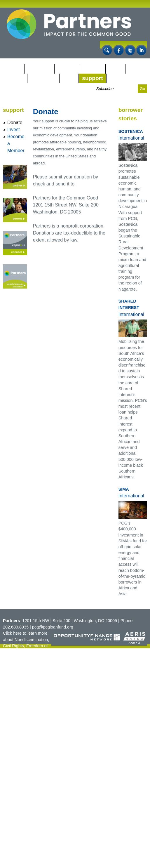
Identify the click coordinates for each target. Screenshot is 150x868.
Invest (14, 130)
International (131, 138)
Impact (15, 78)
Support (92, 78)
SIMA (124, 489)
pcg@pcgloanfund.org (53, 627)
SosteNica (131, 131)
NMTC (115, 68)
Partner (67, 68)
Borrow (93, 68)
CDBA (69, 78)
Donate (15, 123)
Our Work (39, 68)
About (13, 68)
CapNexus (43, 78)
